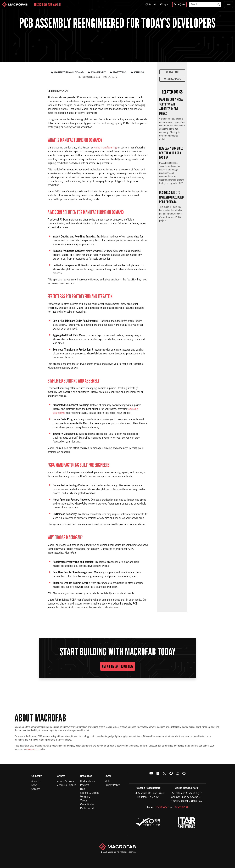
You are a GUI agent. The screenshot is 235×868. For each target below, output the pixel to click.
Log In (164, 5)
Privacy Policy (112, 785)
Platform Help (88, 809)
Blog (83, 789)
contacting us (33, 749)
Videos (84, 801)
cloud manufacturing (106, 148)
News (34, 785)
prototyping (118, 73)
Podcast (85, 785)
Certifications (87, 781)
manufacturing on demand (67, 73)
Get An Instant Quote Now (118, 666)
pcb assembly (97, 73)
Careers (36, 789)
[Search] (203, 5)
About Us (36, 781)
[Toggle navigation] (229, 5)
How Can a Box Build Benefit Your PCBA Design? (171, 153)
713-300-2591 (162, 808)
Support (151, 5)
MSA (107, 781)
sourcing (137, 73)
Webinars (85, 797)
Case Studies (87, 805)
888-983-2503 (181, 808)
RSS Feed (172, 72)
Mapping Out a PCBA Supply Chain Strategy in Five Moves (171, 106)
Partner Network (65, 781)
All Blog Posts (172, 79)
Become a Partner (66, 785)
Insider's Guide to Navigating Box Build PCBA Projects (171, 197)
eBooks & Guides (90, 793)
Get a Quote (179, 5)
